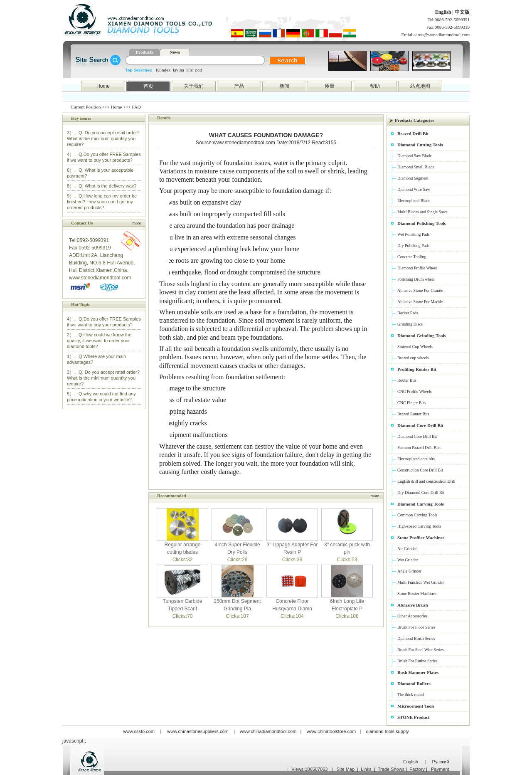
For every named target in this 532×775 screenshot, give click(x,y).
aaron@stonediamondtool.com (442, 35)
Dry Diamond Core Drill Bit (421, 492)
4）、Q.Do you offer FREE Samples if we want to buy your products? (104, 157)
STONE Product (414, 717)
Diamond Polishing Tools (422, 223)
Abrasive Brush (413, 605)
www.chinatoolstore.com (331, 731)
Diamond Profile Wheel (417, 268)
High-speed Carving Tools (419, 526)
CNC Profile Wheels (415, 391)
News (175, 52)
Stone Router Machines (417, 594)
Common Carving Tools (417, 515)
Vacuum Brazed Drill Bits (419, 448)
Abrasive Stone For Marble (420, 302)
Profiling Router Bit (417, 369)
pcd (199, 70)
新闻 (284, 86)
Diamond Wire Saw (414, 189)
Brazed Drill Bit (413, 133)
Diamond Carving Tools (421, 504)
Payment (440, 769)
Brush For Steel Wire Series (421, 650)
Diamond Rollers (414, 684)
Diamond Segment (413, 178)
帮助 (375, 86)
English (444, 12)
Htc (190, 70)
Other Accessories (412, 616)
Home (103, 86)
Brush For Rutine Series (417, 661)
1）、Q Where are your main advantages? (96, 359)
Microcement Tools (416, 706)
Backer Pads (408, 313)
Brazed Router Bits (413, 414)
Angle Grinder (409, 571)
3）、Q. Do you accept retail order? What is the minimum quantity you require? (103, 138)
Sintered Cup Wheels (415, 347)
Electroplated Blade (414, 201)
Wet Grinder (408, 560)
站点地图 (420, 86)
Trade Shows (391, 769)
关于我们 (194, 86)
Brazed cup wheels (413, 358)
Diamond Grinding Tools (422, 336)
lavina (179, 70)
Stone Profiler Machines (421, 538)
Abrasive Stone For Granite (420, 290)
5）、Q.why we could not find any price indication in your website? (101, 397)
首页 (148, 86)
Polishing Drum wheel (416, 279)
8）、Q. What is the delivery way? (102, 186)
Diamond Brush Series (416, 638)
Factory (417, 769)
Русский (441, 762)
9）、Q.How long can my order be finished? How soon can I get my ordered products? (102, 202)
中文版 (462, 12)
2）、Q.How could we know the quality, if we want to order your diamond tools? (99, 341)
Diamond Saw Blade (415, 156)
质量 (330, 86)
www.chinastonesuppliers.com (198, 731)
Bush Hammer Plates (418, 672)
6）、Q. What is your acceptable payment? (100, 173)
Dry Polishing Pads (413, 246)
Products (145, 52)
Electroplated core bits (416, 459)
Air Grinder (407, 549)
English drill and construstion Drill (426, 481)
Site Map (346, 769)
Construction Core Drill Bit (420, 470)
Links (366, 769)
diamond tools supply (388, 731)
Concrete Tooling (412, 257)
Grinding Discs (410, 324)
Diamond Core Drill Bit (420, 425)
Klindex (163, 70)
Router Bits (407, 380)
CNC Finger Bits (411, 403)
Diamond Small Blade (416, 167)
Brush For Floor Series (416, 627)
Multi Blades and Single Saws (422, 212)
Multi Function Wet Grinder (421, 582)
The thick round (411, 695)
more (137, 223)
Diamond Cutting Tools (420, 145)
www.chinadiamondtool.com (268, 731)
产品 (239, 86)
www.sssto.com (139, 731)
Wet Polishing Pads (414, 234)
